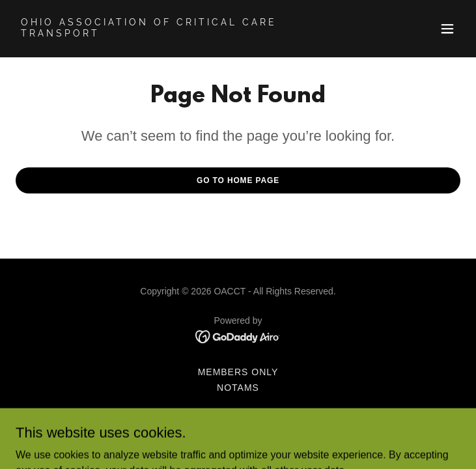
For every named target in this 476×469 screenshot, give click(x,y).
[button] (447, 29)
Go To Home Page (238, 180)
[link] (171, 33)
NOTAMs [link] (238, 388)
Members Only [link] (238, 372)
